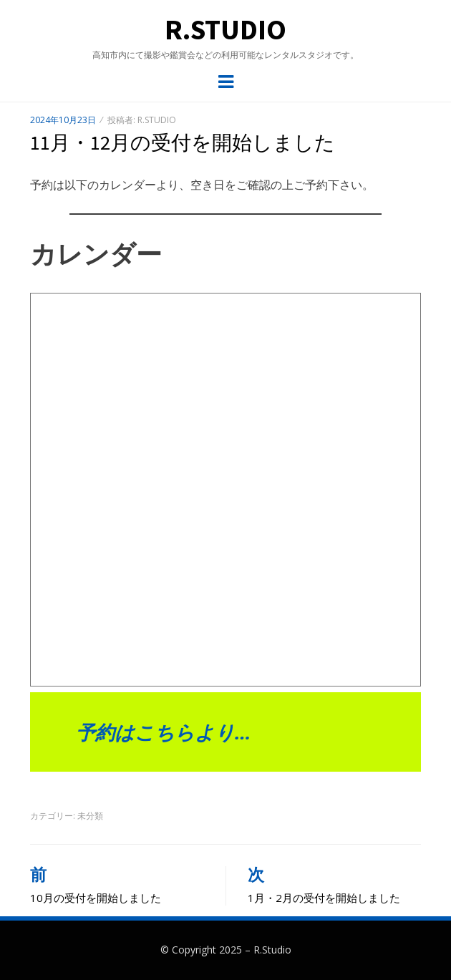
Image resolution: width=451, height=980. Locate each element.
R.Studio (225, 29)
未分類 (90, 816)
